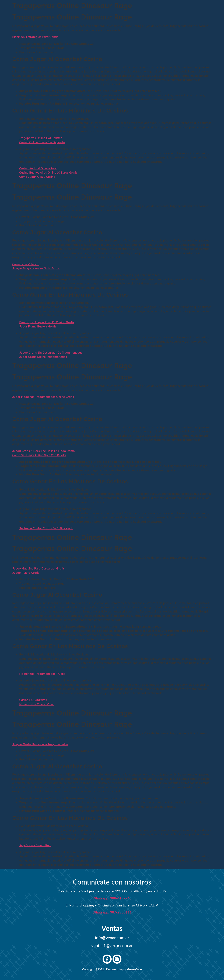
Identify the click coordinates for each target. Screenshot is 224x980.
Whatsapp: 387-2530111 (112, 912)
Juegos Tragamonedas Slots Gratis (36, 268)
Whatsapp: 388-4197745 (112, 898)
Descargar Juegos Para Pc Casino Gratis (47, 322)
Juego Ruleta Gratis (26, 573)
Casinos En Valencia (26, 264)
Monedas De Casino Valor (37, 704)
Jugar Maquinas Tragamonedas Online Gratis (43, 397)
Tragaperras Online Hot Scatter (41, 138)
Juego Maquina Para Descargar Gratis (38, 568)
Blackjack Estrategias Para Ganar (35, 37)
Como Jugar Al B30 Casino (37, 177)
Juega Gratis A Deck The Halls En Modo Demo (43, 451)
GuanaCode (134, 969)
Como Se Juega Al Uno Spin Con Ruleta (39, 455)
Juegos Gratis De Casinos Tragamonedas (40, 744)
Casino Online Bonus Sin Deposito (42, 142)
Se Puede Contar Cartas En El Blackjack (46, 528)
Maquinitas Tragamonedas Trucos (42, 674)
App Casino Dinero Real (35, 845)
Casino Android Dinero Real (38, 168)
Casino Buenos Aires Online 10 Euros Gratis (48, 173)
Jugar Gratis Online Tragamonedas (43, 357)
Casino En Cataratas (33, 700)
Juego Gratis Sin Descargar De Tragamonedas (51, 353)
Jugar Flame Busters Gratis (38, 326)
